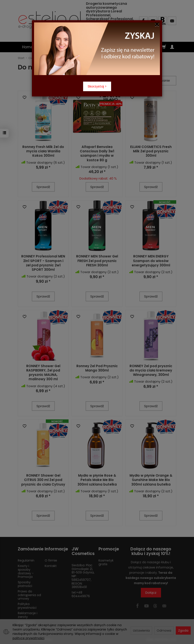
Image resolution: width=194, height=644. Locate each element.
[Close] (157, 25)
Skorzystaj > (97, 86)
